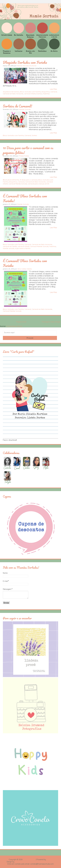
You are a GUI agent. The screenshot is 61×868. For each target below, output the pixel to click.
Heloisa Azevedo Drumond (27, 66)
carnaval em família (10, 246)
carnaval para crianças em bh (39, 184)
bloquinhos (46, 92)
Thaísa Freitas (24, 156)
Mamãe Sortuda (25, 109)
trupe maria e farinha (23, 248)
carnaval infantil (30, 94)
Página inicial (21, 322)
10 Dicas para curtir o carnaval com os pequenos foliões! (28, 150)
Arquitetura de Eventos (11, 92)
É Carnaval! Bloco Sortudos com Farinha (25, 263)
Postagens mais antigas (51, 322)
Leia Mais (53, 89)
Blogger (49, 860)
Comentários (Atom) (14, 326)
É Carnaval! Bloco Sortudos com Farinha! (25, 198)
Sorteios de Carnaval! (17, 106)
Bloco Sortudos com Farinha (30, 92)
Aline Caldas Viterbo (25, 269)
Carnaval (54, 92)
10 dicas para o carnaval (29, 180)
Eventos (39, 94)
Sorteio (34, 135)
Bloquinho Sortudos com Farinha (25, 62)
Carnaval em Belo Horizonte (13, 94)
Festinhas (46, 94)
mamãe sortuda (9, 248)
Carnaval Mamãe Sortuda (18, 184)
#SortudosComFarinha (11, 180)
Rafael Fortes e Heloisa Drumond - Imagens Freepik (35, 862)
